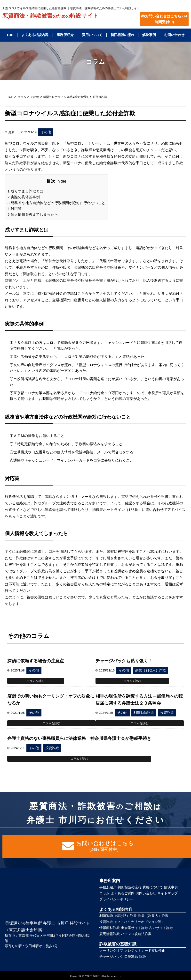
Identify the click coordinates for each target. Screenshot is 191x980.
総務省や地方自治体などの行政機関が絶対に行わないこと (56, 203)
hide (61, 181)
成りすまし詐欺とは (25, 191)
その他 (46, 132)
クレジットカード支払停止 (145, 951)
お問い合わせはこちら (164, 19)
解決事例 (149, 35)
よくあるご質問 (123, 893)
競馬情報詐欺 (110, 934)
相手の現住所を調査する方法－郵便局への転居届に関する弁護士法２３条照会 (139, 700)
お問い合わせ (174, 35)
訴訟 (143, 957)
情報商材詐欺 (110, 928)
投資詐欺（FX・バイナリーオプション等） (132, 922)
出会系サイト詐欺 (135, 928)
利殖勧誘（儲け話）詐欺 (118, 916)
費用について (92, 35)
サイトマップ (167, 893)
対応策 (15, 209)
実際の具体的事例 (24, 197)
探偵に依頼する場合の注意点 (36, 661)
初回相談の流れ (122, 35)
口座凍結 (131, 957)
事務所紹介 (65, 35)
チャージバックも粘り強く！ (124, 661)
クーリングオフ (111, 951)
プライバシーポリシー (116, 899)
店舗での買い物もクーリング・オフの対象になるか (51, 700)
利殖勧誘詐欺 (144, 713)
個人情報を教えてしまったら (33, 214)
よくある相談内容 (35, 35)
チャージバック (111, 957)
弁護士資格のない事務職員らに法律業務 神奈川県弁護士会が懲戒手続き (79, 738)
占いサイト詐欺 (161, 928)
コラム (104, 893)
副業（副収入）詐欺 (151, 670)
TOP (10, 35)
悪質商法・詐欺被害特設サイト (51, 16)
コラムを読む (36, 681)
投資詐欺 (167, 713)
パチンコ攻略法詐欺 (136, 934)
